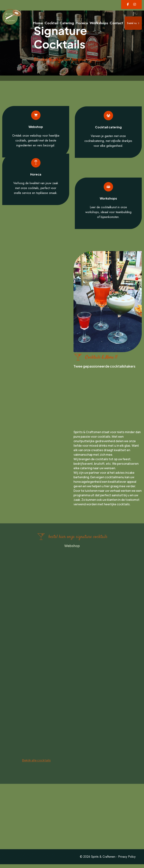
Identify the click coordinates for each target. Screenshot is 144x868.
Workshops (99, 23)
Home (38, 23)
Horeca (82, 23)
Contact (116, 23)
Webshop (36, 124)
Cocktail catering (108, 130)
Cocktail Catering (59, 23)
